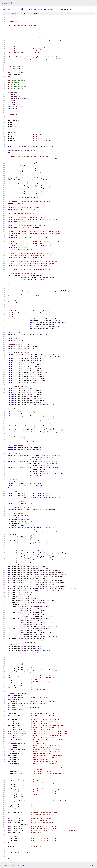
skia (4, 9)
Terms (22, 865)
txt (89, 865)
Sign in (93, 3)
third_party (12, 9)
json (94, 865)
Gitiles (11, 865)
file (41, 14)
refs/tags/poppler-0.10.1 (36, 9)
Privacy (17, 865)
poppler (21, 9)
